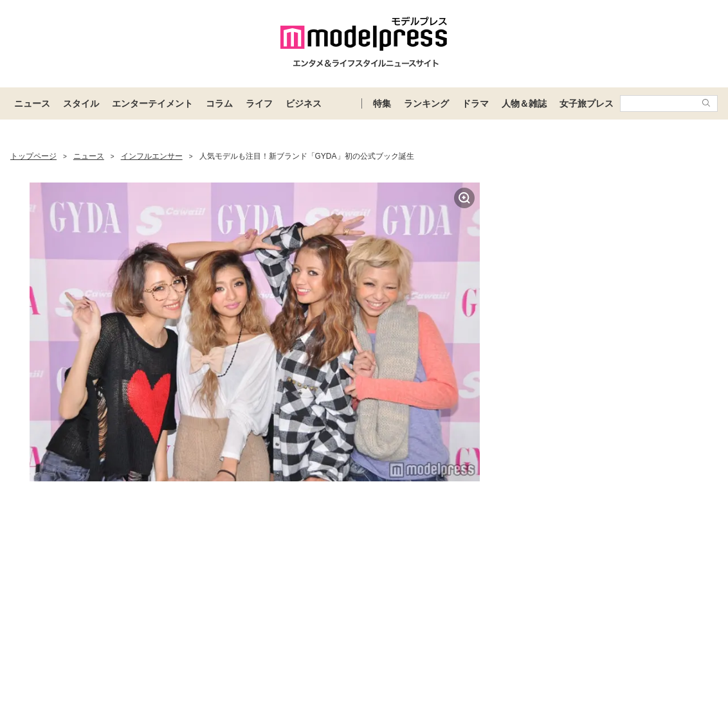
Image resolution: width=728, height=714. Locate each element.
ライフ (259, 103)
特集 (382, 103)
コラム (219, 103)
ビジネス (304, 103)
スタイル (81, 103)
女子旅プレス (587, 103)
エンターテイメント (152, 103)
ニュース (32, 103)
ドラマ (475, 103)
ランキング (426, 103)
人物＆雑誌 (524, 103)
